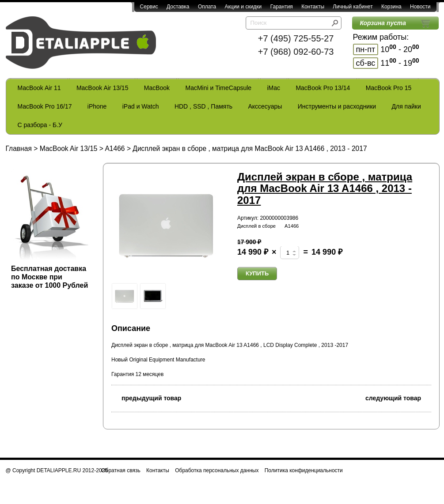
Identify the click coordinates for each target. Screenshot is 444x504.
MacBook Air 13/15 (102, 88)
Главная (19, 149)
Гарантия (282, 7)
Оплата (207, 7)
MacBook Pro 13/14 (323, 88)
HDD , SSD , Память (203, 106)
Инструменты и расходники (337, 106)
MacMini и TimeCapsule (218, 88)
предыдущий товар (146, 397)
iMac (274, 88)
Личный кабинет (353, 7)
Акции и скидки (243, 7)
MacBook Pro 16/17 (45, 106)
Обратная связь (121, 470)
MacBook (157, 88)
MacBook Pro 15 (389, 88)
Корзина (391, 7)
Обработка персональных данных (217, 470)
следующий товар (398, 397)
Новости (420, 7)
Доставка (178, 7)
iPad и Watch (141, 106)
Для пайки (406, 106)
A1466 (115, 149)
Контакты (313, 7)
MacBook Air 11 (39, 88)
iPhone (97, 106)
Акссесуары (265, 106)
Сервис (149, 7)
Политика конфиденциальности (304, 470)
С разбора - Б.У (40, 125)
